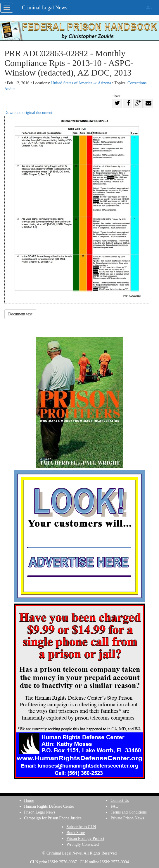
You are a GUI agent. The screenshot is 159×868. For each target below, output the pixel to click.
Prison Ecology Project (85, 839)
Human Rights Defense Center (49, 806)
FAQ (114, 806)
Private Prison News (127, 818)
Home (29, 800)
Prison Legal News (40, 812)
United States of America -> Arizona (81, 83)
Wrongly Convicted (82, 844)
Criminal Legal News (45, 8)
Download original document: (77, 207)
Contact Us (120, 800)
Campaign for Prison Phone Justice (53, 818)
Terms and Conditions (128, 812)
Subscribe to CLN (81, 827)
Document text (20, 314)
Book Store (76, 833)
